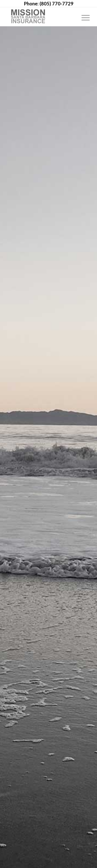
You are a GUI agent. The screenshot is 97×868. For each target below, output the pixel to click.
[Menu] (83, 17)
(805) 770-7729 (57, 4)
